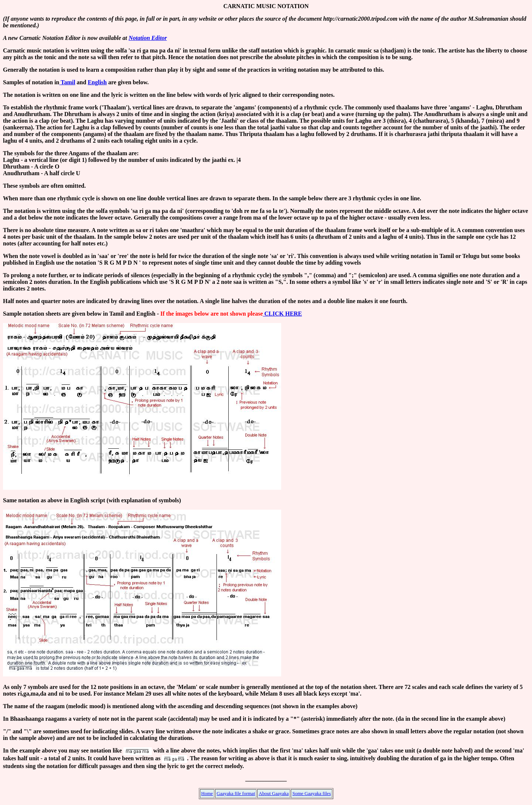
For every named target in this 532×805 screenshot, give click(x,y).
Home (207, 793)
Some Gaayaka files (311, 793)
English (97, 82)
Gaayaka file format (236, 793)
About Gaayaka (274, 793)
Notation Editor (148, 38)
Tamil (67, 82)
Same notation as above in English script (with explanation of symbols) (92, 500)
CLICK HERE (282, 314)
